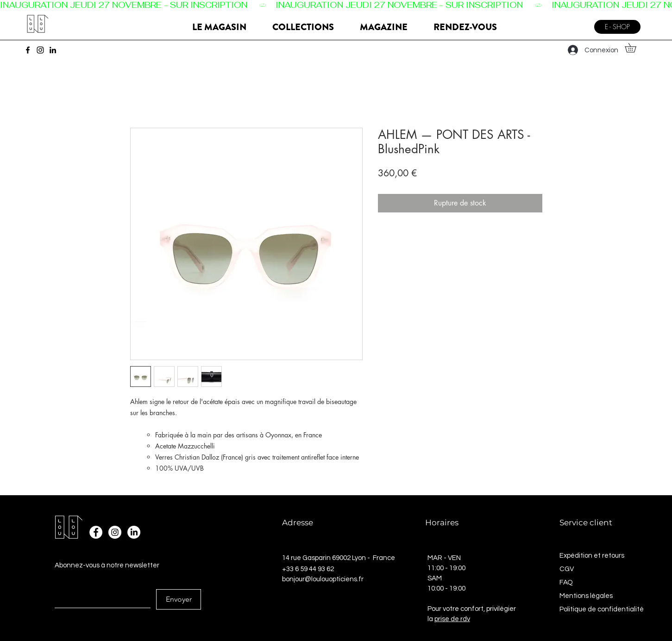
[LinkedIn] (53, 50)
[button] (635, 48)
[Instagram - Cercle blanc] (115, 532)
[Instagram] (40, 50)
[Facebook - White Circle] (96, 532)
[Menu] (577, 23)
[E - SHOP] (617, 27)
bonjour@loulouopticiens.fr (323, 579)
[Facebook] (28, 50)
